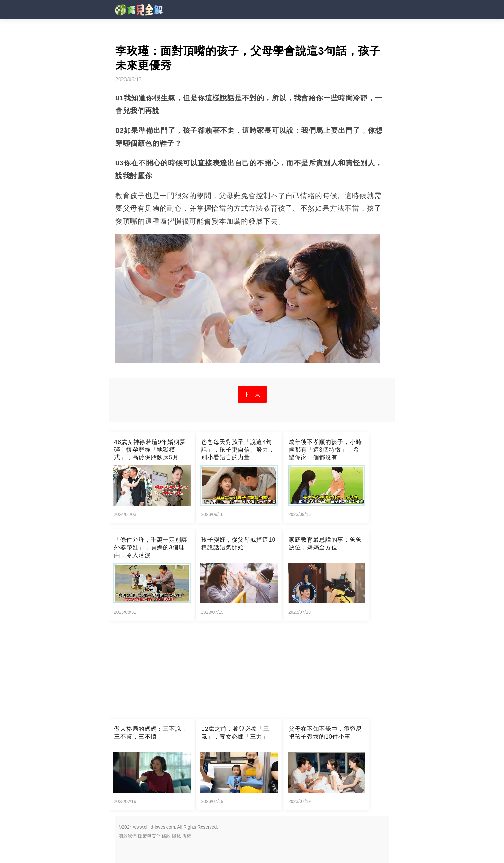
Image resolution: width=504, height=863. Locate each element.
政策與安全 (149, 836)
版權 (187, 836)
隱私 (176, 836)
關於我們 (128, 836)
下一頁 (252, 394)
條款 (166, 836)
